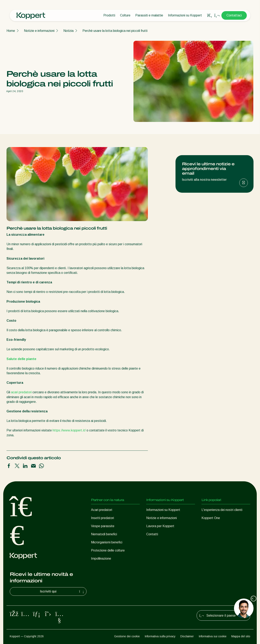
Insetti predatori (102, 518)
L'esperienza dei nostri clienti (222, 510)
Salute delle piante (21, 359)
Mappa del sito (241, 636)
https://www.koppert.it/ (69, 430)
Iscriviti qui (62, 591)
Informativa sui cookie (213, 636)
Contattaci (234, 15)
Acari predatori (102, 510)
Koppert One (211, 518)
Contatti (152, 534)
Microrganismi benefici (107, 542)
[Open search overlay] (210, 15)
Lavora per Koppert (160, 526)
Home (11, 31)
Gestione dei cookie (127, 636)
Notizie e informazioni (39, 31)
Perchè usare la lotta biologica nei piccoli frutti (115, 31)
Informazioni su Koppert (185, 15)
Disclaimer (187, 636)
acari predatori (21, 392)
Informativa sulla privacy (160, 636)
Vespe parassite (103, 526)
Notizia (68, 31)
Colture (125, 15)
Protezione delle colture (108, 550)
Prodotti (109, 15)
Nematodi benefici (104, 534)
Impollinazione (101, 559)
